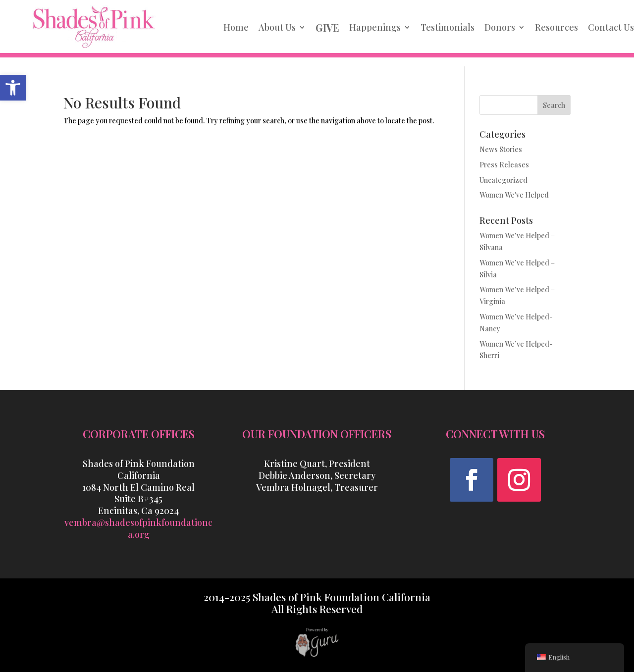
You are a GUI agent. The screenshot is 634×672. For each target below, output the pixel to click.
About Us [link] (277, 27)
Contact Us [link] (611, 27)
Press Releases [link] (504, 165)
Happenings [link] (375, 27)
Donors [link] (500, 27)
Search (554, 105)
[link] (13, 88)
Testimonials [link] (448, 27)
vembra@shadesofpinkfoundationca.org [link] (138, 528)
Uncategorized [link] (503, 180)
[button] (472, 480)
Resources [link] (556, 27)
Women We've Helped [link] (514, 195)
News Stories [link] (501, 149)
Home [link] (236, 27)
